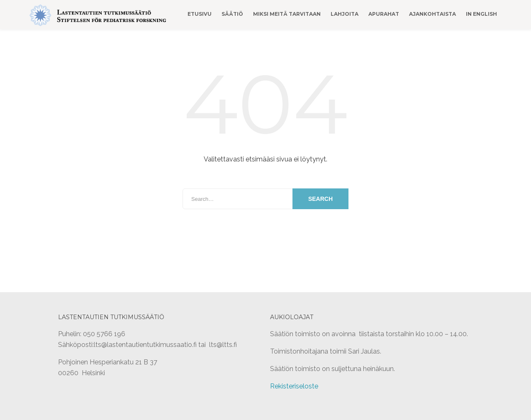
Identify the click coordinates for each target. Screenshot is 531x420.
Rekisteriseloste (294, 386)
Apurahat (384, 14)
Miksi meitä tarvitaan (287, 14)
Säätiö (232, 14)
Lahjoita (345, 14)
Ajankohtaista (432, 14)
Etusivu (200, 14)
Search (320, 199)
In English (481, 14)
